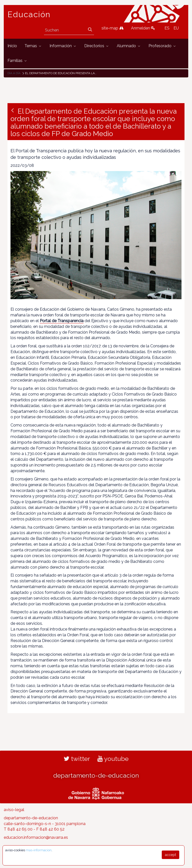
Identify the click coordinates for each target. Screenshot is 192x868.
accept (170, 855)
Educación (29, 14)
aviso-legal (14, 810)
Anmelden (143, 28)
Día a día (14, 73)
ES (167, 28)
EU (176, 28)
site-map (112, 28)
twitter (77, 759)
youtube (113, 759)
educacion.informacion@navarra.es (36, 837)
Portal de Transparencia (62, 321)
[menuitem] (12, 46)
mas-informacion (39, 850)
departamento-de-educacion (96, 775)
